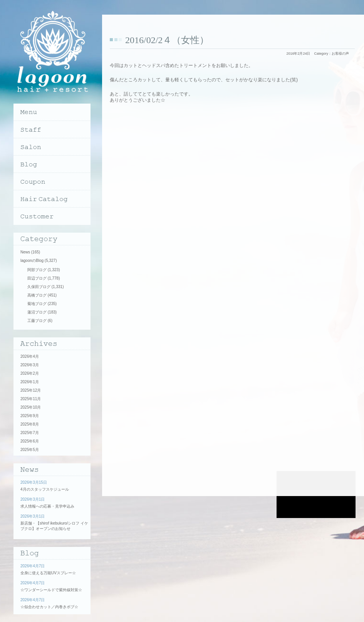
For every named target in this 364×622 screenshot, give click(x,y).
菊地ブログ (37, 304)
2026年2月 (30, 373)
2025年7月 (30, 433)
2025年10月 (31, 407)
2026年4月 (30, 356)
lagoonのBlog (32, 261)
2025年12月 (31, 390)
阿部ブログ (37, 270)
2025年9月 (30, 416)
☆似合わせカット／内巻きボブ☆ (49, 607)
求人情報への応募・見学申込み (47, 506)
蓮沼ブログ (37, 312)
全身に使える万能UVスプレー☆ (48, 573)
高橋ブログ (37, 295)
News (25, 252)
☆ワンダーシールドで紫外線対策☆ (51, 590)
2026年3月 (30, 365)
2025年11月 (31, 399)
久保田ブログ (39, 287)
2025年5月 (30, 450)
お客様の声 (340, 54)
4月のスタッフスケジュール (45, 489)
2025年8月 (30, 424)
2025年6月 (30, 441)
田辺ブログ (37, 278)
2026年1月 (30, 382)
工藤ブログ (37, 321)
